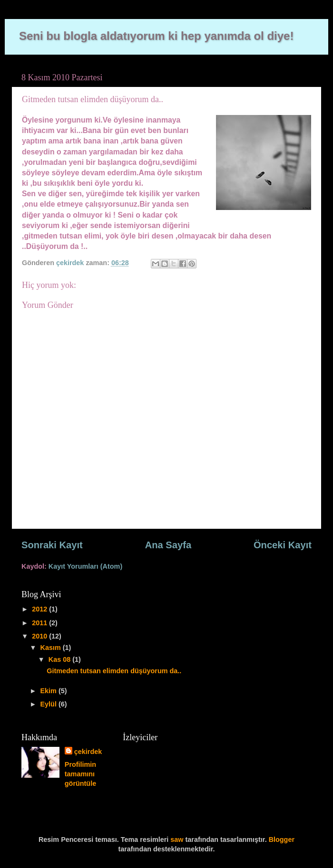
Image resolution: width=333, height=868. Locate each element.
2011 (40, 623)
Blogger (282, 839)
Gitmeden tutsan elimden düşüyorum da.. (114, 671)
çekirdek (88, 752)
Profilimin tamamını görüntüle (80, 774)
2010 (40, 636)
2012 (40, 609)
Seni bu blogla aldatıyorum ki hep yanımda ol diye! (156, 36)
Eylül (49, 704)
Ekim (49, 691)
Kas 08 (60, 659)
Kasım (52, 648)
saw (177, 839)
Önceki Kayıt (283, 545)
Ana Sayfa (168, 545)
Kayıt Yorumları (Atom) (85, 566)
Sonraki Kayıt (52, 545)
